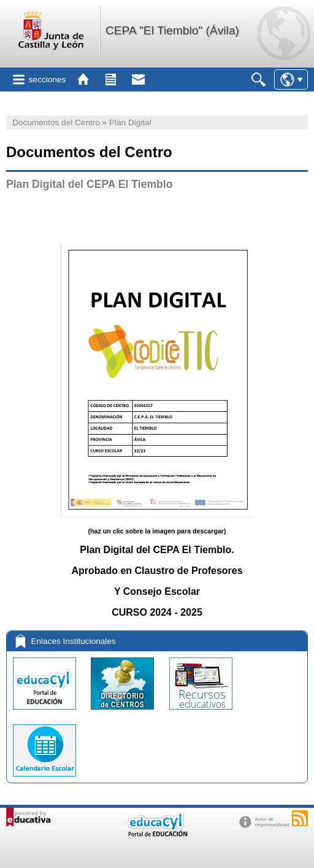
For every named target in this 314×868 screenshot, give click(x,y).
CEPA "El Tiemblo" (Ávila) (172, 30)
